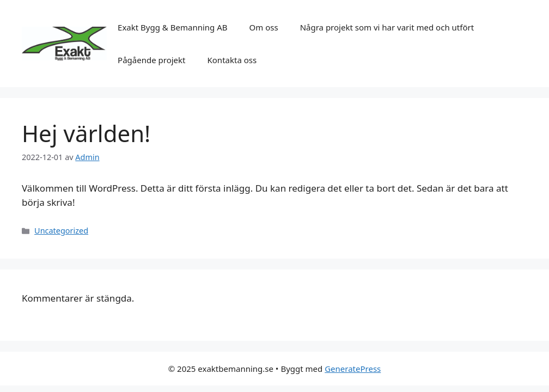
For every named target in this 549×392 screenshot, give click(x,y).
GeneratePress (353, 369)
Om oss (264, 27)
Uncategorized (61, 231)
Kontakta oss (232, 60)
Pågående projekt (151, 60)
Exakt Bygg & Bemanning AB (172, 27)
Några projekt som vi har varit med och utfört (387, 27)
